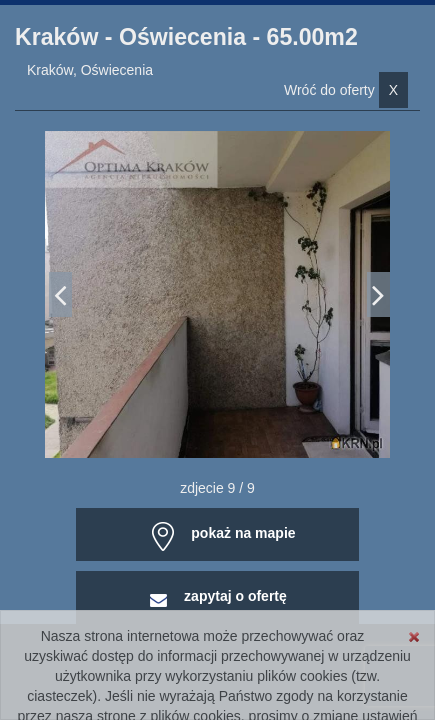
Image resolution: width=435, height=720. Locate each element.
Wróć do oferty (346, 90)
